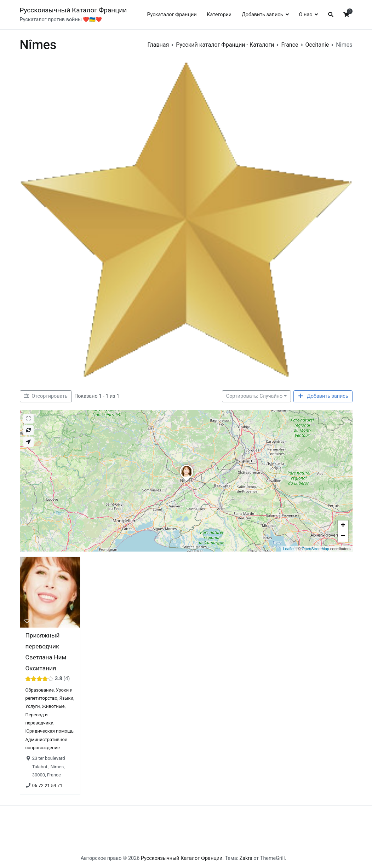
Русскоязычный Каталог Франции (73, 10)
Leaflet (289, 549)
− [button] (343, 536)
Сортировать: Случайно (254, 396)
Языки (66, 698)
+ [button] (343, 526)
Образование (39, 690)
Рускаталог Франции (172, 15)
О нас (306, 15)
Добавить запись (262, 15)
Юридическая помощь (49, 731)
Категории (219, 15)
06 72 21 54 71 (47, 785)
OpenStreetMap (315, 549)
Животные (53, 707)
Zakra (246, 858)
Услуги (32, 707)
